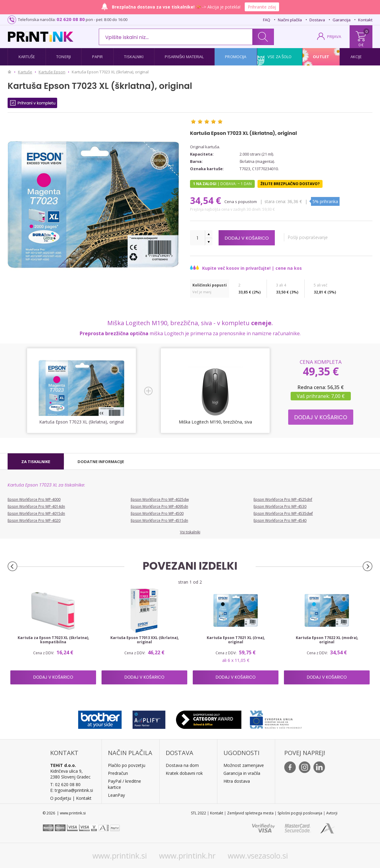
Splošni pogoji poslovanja (300, 813)
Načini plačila (290, 20)
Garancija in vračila (242, 773)
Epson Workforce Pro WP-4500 (157, 513)
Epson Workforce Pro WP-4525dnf (283, 499)
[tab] (36, 462)
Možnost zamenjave (244, 765)
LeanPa (115, 795)
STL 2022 (199, 813)
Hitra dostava (237, 781)
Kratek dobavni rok (184, 773)
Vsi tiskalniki (190, 532)
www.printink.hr (187, 856)
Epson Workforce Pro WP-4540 (280, 520)
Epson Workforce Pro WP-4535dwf (283, 513)
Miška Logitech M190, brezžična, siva (215, 422)
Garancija (342, 20)
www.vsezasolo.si (258, 856)
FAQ (267, 20)
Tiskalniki (134, 57)
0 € (361, 45)
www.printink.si (120, 856)
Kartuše (27, 57)
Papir (98, 57)
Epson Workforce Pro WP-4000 (34, 499)
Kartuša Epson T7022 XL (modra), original (327, 640)
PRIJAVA (334, 37)
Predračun (118, 773)
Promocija (236, 57)
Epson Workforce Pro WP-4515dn (159, 520)
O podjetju (61, 798)
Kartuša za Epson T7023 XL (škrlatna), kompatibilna (53, 640)
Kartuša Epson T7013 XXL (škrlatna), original (145, 640)
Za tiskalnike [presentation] (36, 462)
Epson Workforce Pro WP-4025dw (160, 499)
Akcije (356, 57)
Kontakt (365, 20)
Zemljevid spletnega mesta (250, 813)
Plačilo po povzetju (127, 765)
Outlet (321, 57)
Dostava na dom (182, 765)
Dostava (317, 20)
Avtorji (332, 813)
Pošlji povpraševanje (317, 237)
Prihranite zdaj (262, 7)
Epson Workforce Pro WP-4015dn (36, 513)
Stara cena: (276, 201)
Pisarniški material (184, 57)
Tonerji (64, 57)
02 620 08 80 (71, 19)
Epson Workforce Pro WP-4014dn (36, 506)
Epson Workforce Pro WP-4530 (280, 506)
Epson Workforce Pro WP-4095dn (159, 506)
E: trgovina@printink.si (72, 790)
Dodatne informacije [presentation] (101, 462)
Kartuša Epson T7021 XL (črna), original (236, 640)
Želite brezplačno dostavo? (290, 184)
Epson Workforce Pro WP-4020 (34, 520)
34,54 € (207, 200)
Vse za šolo (280, 57)
